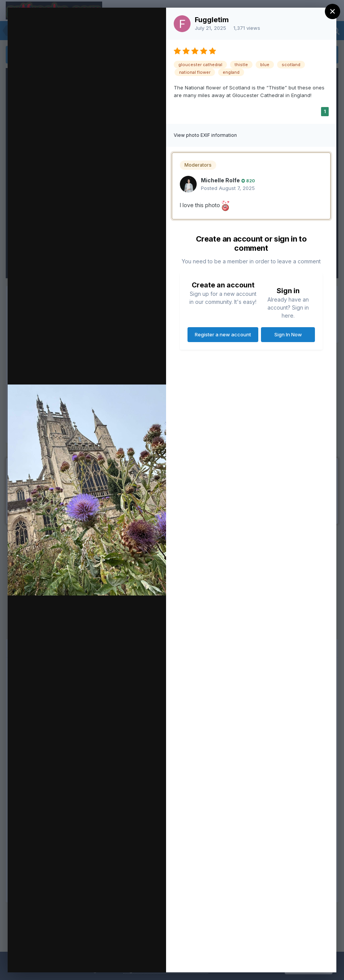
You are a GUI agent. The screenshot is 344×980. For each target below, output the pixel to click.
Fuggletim (212, 20)
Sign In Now (288, 334)
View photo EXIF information (205, 135)
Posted (228, 188)
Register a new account (223, 334)
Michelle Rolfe (220, 180)
